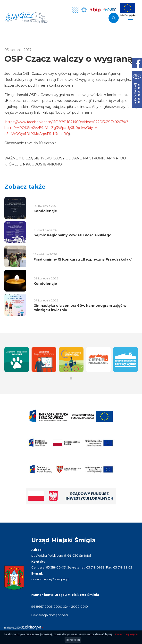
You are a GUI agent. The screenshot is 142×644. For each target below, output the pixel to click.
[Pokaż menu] (132, 18)
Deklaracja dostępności (50, 615)
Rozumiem (73, 640)
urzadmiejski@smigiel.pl (50, 579)
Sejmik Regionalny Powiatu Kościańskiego (72, 235)
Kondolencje (45, 211)
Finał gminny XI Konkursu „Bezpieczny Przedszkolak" (83, 259)
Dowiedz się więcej (126, 634)
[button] (71, 378)
